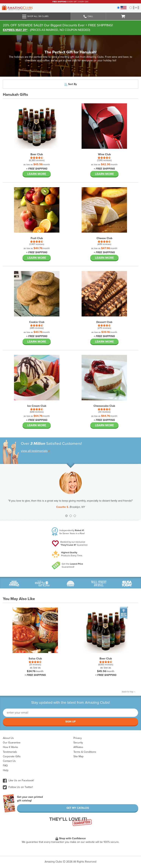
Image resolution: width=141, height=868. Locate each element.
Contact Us (9, 761)
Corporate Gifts (12, 756)
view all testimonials (35, 451)
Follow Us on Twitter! (18, 787)
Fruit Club (37, 238)
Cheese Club (104, 238)
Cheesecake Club (104, 406)
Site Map (78, 756)
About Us (8, 738)
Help (6, 770)
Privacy (78, 738)
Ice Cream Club (37, 406)
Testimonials (10, 752)
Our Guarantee (12, 743)
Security (78, 743)
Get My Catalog (78, 808)
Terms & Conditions (85, 752)
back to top (129, 692)
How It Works (11, 747)
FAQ (5, 766)
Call (88, 16)
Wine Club (104, 154)
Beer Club (37, 154)
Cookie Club (37, 322)
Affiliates (78, 747)
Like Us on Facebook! (18, 780)
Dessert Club (104, 322)
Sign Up (70, 722)
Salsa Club (35, 659)
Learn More (37, 174)
